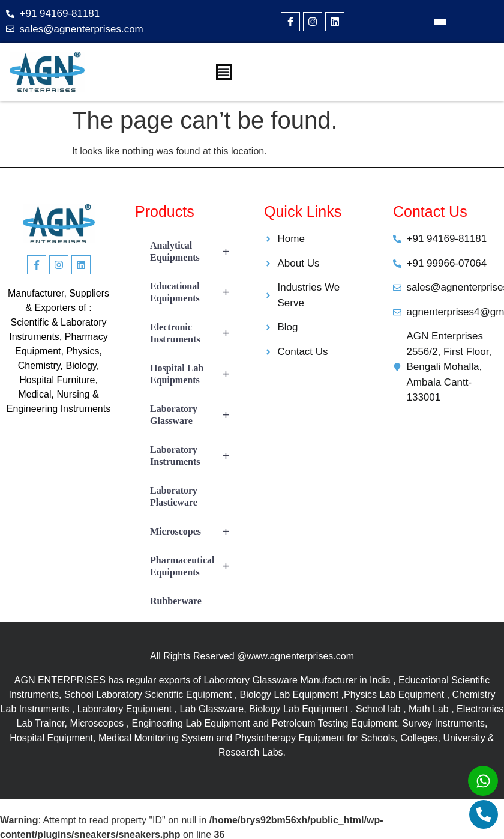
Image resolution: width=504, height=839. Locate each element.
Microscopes (195, 532)
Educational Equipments (195, 292)
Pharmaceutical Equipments (195, 566)
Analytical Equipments (195, 252)
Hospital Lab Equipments (195, 374)
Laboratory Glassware (195, 415)
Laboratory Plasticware (174, 496)
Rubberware (176, 601)
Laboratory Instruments (195, 456)
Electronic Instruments (195, 333)
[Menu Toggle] (224, 72)
